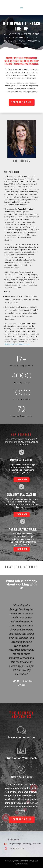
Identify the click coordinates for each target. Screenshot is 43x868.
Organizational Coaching (22, 495)
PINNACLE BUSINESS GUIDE (23, 529)
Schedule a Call (22, 102)
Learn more (21, 480)
